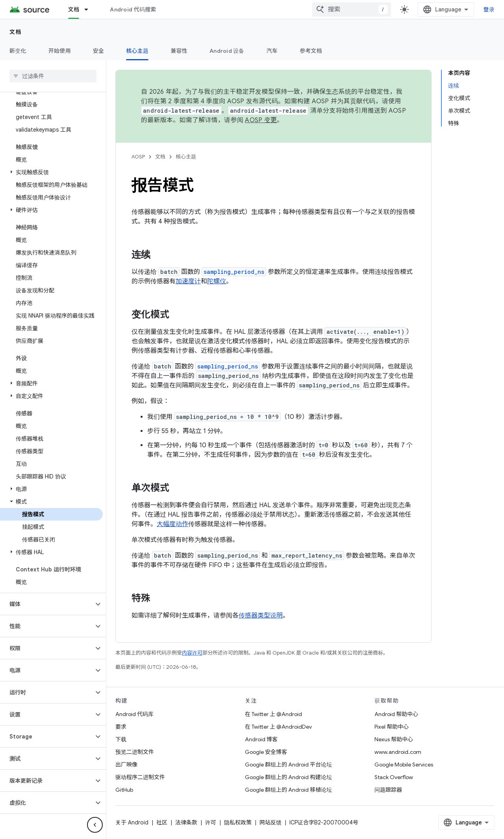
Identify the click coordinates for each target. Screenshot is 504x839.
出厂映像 (126, 765)
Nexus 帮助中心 (394, 739)
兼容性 (179, 51)
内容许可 (192, 653)
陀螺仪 (217, 281)
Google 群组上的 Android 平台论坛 (288, 765)
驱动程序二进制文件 (140, 777)
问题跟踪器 (388, 790)
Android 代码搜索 (133, 9)
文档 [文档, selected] (74, 9)
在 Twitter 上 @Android (273, 714)
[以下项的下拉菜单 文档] (90, 9)
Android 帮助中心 (396, 714)
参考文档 (311, 51)
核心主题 (186, 157)
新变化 (18, 51)
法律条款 (186, 822)
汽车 (272, 51)
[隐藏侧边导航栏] (95, 825)
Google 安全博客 (266, 752)
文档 (16, 32)
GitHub (124, 790)
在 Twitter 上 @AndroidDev (278, 727)
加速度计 (188, 281)
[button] (51, 172)
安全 (99, 51)
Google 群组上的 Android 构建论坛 (288, 777)
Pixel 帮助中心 (392, 727)
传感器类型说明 (261, 616)
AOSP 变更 (261, 120)
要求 (121, 727)
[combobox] (358, 9)
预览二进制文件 (135, 752)
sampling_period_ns (234, 272)
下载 (121, 739)
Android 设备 (227, 51)
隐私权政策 (238, 822)
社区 (162, 822)
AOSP (138, 157)
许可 (211, 822)
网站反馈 (271, 822)
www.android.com (398, 752)
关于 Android (132, 822)
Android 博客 (261, 739)
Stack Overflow (394, 777)
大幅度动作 (172, 524)
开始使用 (60, 51)
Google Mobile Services (404, 765)
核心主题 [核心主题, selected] (137, 51)
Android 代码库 (134, 714)
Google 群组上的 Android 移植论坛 (288, 790)
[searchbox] (53, 76)
